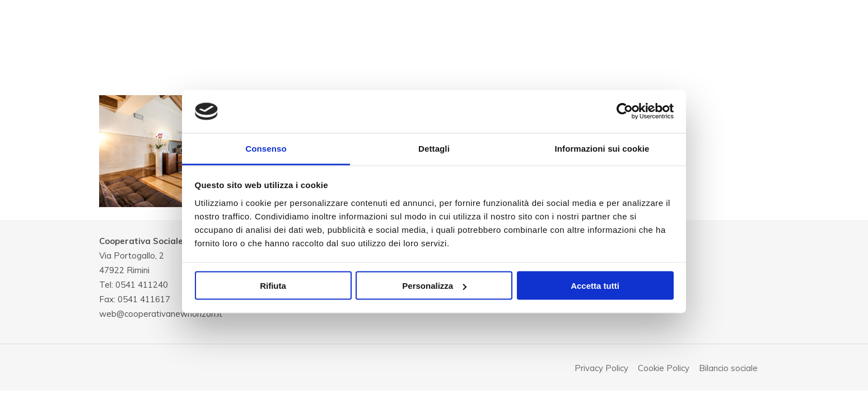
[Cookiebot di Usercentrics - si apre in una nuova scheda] (625, 111)
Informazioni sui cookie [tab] (602, 148)
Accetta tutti (595, 286)
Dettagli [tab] (434, 148)
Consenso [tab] (266, 148)
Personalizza (434, 286)
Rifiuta (273, 286)
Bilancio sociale (728, 368)
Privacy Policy (601, 368)
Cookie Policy (664, 368)
